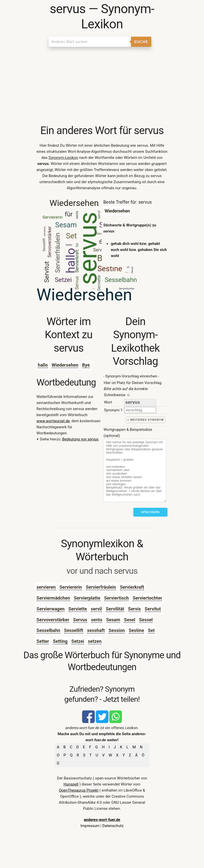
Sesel (130, 620)
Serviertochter (147, 598)
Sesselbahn (48, 630)
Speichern (150, 512)
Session (117, 630)
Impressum (90, 826)
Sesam (113, 620)
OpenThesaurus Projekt (79, 790)
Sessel (146, 620)
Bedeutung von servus (80, 439)
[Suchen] (90, 42)
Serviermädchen (53, 598)
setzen (95, 641)
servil (96, 609)
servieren (46, 587)
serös (97, 620)
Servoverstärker (53, 620)
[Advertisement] (102, 86)
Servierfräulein (101, 587)
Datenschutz (113, 826)
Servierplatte (87, 598)
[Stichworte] (135, 471)
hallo (43, 365)
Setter (43, 641)
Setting (60, 641)
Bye (86, 365)
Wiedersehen (65, 365)
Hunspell (71, 784)
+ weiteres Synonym (145, 420)
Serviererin (71, 587)
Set (151, 630)
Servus (80, 620)
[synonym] (140, 410)
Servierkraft (132, 587)
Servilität (115, 609)
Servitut (153, 609)
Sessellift (74, 630)
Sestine (136, 630)
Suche (141, 42)
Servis (134, 609)
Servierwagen (51, 609)
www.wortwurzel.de (53, 421)
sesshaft (96, 630)
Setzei (78, 641)
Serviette (78, 609)
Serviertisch (117, 598)
